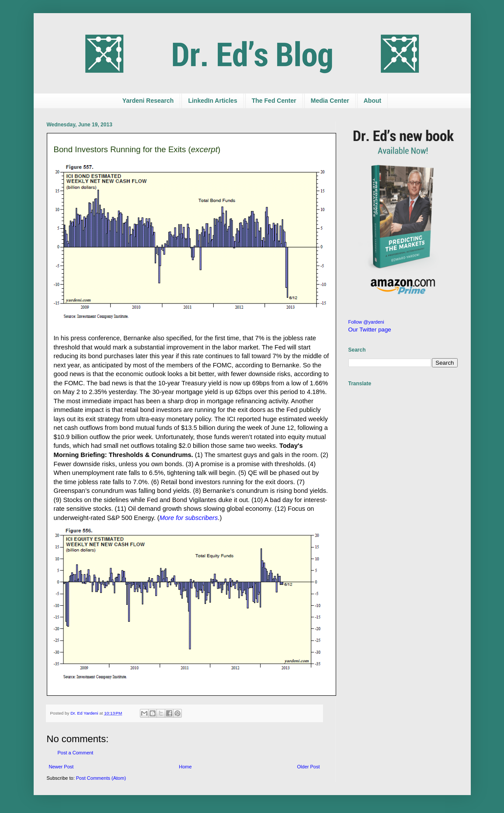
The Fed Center (274, 101)
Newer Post (61, 767)
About (372, 101)
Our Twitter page (370, 330)
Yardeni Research (148, 101)
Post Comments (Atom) (101, 778)
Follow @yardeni (366, 322)
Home (185, 767)
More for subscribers (189, 518)
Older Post (309, 767)
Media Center (330, 101)
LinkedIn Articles (212, 101)
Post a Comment (76, 753)
